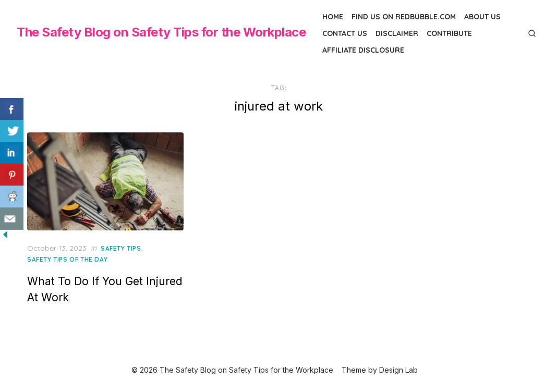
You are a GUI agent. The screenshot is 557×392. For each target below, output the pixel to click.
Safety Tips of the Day (67, 259)
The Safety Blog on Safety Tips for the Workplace (161, 32)
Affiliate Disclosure (363, 50)
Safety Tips (121, 248)
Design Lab (398, 370)
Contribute (449, 33)
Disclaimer (397, 33)
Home (333, 17)
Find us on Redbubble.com (404, 17)
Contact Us (345, 33)
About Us (482, 17)
